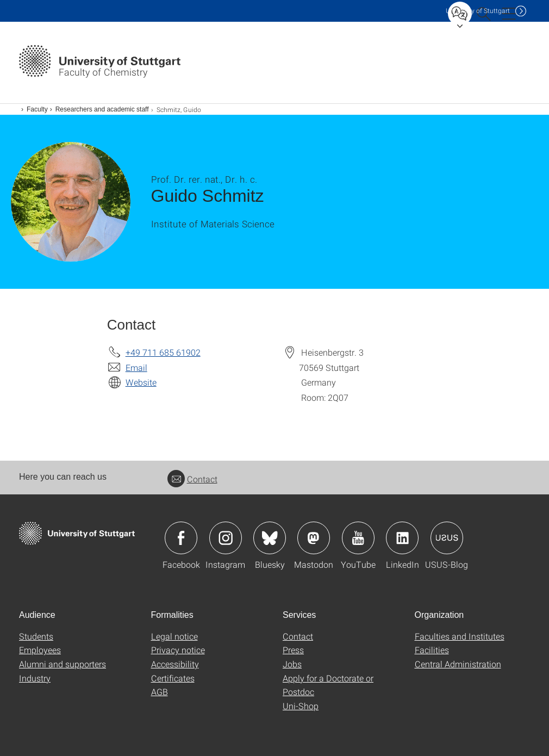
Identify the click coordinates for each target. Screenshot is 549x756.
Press (293, 650)
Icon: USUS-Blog (447, 538)
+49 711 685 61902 (163, 352)
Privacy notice (178, 650)
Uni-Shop (301, 706)
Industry (35, 678)
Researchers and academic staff (102, 109)
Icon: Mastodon (314, 538)
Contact (192, 479)
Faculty (37, 109)
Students (36, 636)
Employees (40, 650)
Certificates (173, 678)
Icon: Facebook (181, 538)
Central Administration (458, 664)
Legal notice (174, 636)
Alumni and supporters (63, 664)
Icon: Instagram (226, 538)
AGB (160, 692)
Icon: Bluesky (270, 538)
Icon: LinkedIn (402, 538)
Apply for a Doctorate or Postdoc (328, 685)
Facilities (432, 650)
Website (141, 382)
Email (136, 367)
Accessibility (175, 664)
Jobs (292, 664)
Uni (478, 11)
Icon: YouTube (358, 538)
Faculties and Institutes (460, 636)
